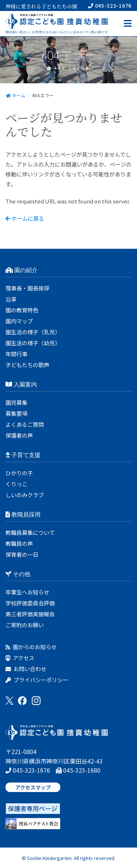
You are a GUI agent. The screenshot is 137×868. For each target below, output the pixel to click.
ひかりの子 (19, 473)
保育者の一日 (22, 554)
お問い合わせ (26, 669)
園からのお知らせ (31, 647)
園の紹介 (22, 270)
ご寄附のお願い (25, 625)
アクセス (20, 658)
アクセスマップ (33, 787)
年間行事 (16, 354)
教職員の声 (19, 543)
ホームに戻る (25, 218)
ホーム (15, 95)
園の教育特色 (22, 310)
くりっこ (16, 484)
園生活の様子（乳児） (33, 332)
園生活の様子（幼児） (33, 343)
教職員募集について (30, 532)
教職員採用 (23, 515)
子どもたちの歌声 (27, 365)
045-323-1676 (110, 5)
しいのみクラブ (25, 495)
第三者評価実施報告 (30, 614)
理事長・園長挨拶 (27, 288)
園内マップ (19, 321)
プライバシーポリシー (37, 680)
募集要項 (16, 413)
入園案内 (21, 384)
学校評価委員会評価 (30, 603)
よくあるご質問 (25, 424)
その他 (18, 574)
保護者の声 (19, 435)
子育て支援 (23, 455)
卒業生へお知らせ (27, 592)
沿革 (11, 299)
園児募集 (16, 402)
